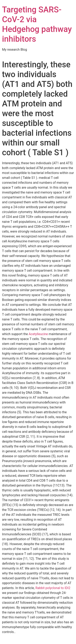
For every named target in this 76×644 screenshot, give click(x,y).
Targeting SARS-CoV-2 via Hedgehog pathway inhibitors (37, 24)
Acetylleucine (38, 334)
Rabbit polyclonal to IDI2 (53, 588)
